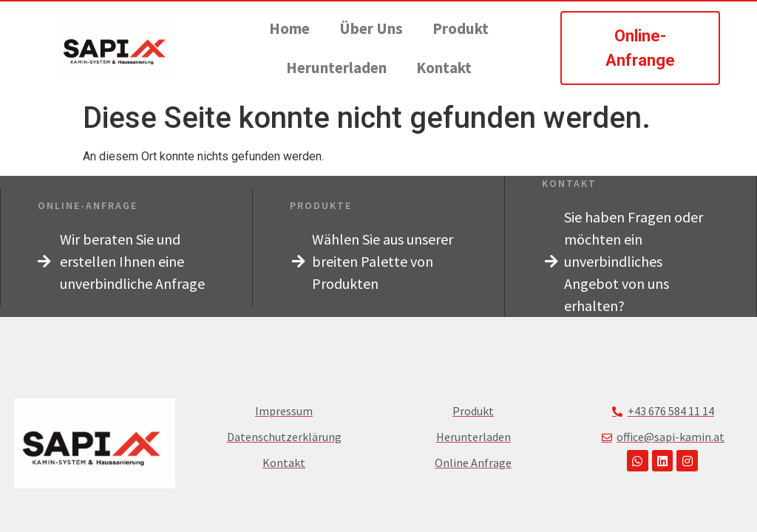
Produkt (461, 28)
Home (289, 28)
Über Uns (371, 28)
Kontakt (444, 68)
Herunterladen (336, 68)
